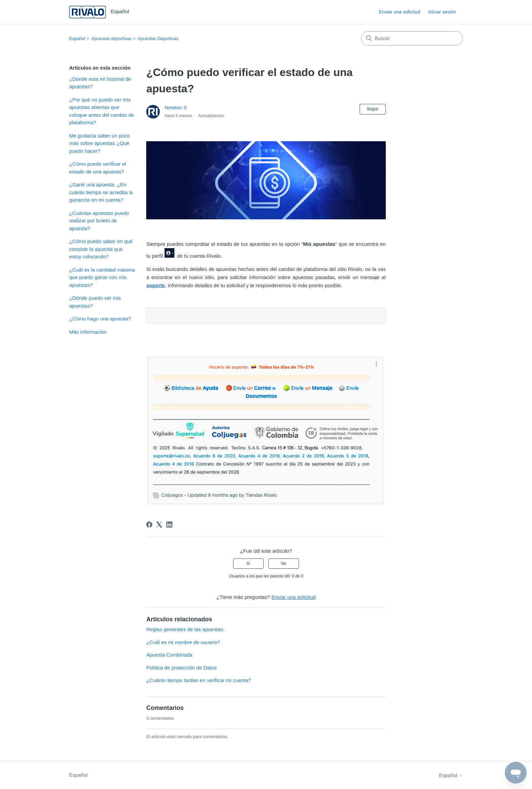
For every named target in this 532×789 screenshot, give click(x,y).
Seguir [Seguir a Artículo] (373, 109)
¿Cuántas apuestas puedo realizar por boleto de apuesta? (99, 221)
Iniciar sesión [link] (442, 12)
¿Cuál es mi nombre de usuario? (183, 642)
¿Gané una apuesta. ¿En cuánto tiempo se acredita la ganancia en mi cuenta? (101, 192)
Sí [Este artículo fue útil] (248, 564)
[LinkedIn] (169, 525)
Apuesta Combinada (169, 655)
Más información (88, 332)
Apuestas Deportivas (158, 39)
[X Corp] (159, 525)
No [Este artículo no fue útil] (283, 564)
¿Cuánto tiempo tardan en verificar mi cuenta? (199, 680)
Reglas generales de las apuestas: (185, 629)
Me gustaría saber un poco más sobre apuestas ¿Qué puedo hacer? (99, 143)
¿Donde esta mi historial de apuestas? (100, 83)
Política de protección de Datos (182, 668)
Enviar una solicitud (400, 12)
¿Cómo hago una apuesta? (100, 319)
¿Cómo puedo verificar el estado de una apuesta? (98, 168)
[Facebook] (149, 525)
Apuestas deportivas (111, 39)
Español (77, 39)
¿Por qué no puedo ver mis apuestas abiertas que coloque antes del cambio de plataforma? (102, 111)
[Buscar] (412, 38)
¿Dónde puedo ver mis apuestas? (95, 302)
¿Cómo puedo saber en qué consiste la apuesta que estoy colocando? (101, 249)
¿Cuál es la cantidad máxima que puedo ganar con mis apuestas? (102, 277)
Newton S (176, 107)
